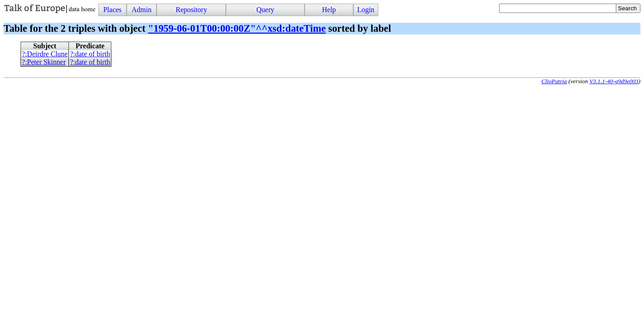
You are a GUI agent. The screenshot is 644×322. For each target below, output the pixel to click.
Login (366, 10)
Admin (141, 10)
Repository (191, 10)
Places (112, 10)
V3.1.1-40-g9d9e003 (614, 81)
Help (329, 10)
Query (265, 10)
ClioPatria (554, 81)
